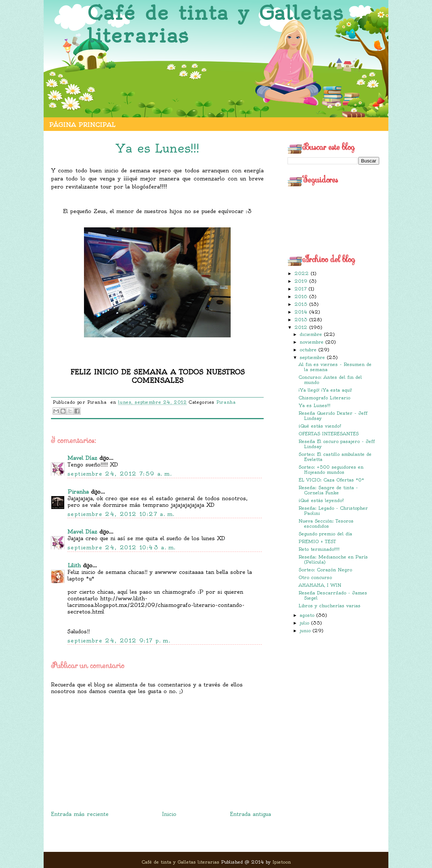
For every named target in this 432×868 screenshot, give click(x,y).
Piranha (226, 402)
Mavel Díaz (82, 458)
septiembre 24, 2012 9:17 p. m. (119, 641)
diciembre (312, 334)
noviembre (312, 342)
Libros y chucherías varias (330, 606)
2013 (302, 320)
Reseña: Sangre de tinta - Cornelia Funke (328, 490)
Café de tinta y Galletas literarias (215, 24)
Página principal (82, 125)
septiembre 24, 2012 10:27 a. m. (121, 514)
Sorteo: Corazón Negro (325, 570)
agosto (308, 615)
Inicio (169, 814)
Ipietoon (282, 862)
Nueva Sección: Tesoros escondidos (326, 523)
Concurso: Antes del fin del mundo (330, 380)
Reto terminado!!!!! (319, 549)
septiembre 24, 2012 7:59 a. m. (120, 474)
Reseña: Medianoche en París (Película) (333, 559)
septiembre (313, 357)
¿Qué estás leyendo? (321, 500)
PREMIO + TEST (317, 541)
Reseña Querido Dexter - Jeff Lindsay (333, 416)
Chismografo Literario (324, 398)
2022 (303, 273)
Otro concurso (315, 577)
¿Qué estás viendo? (320, 426)
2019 (302, 281)
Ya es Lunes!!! (314, 405)
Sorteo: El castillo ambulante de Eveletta (335, 457)
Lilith (74, 565)
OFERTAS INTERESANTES (329, 434)
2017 (301, 289)
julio (305, 623)
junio (306, 631)
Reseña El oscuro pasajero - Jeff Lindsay (337, 444)
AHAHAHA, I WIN (320, 585)
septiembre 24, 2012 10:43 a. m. (122, 547)
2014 (302, 312)
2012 (302, 327)
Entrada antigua (250, 814)
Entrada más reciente (80, 814)
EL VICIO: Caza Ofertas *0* (331, 480)
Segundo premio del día (325, 534)
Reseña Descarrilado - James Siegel (333, 595)
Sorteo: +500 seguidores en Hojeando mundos (331, 470)
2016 (302, 296)
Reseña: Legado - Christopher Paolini (333, 511)
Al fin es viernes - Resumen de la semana (335, 367)
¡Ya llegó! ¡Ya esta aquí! (325, 390)
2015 (302, 304)
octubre (309, 350)
